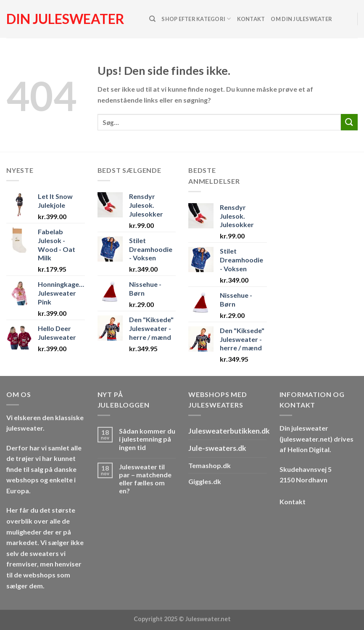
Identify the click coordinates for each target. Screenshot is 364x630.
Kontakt (251, 19)
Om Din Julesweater (301, 19)
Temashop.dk (210, 465)
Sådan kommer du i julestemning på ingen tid (147, 439)
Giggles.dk (205, 481)
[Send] (349, 122)
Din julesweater (65, 19)
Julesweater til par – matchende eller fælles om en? (145, 479)
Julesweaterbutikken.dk (229, 431)
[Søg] (152, 19)
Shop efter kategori (196, 19)
